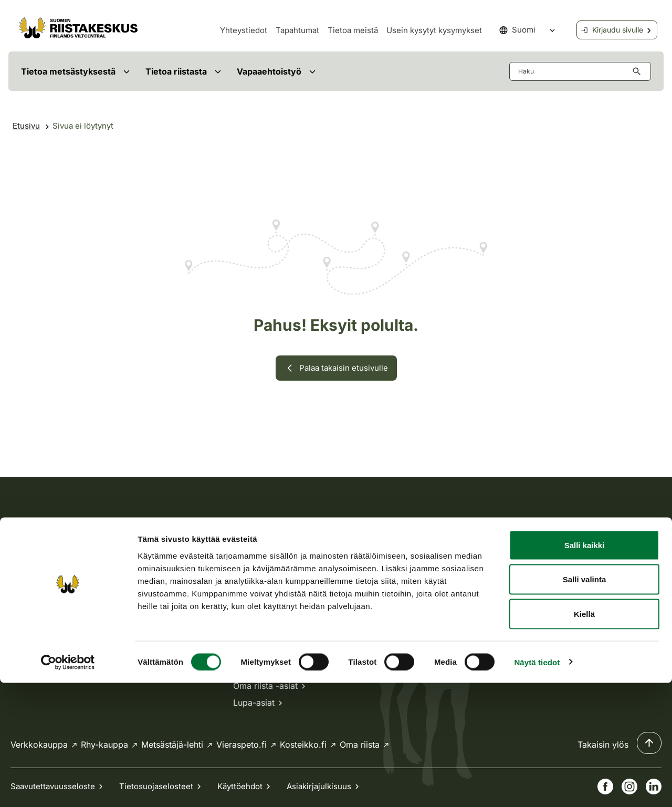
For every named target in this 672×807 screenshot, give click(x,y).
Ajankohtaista (482, 557)
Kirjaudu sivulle (612, 30)
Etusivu (26, 126)
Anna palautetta (486, 624)
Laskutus (473, 607)
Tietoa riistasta (176, 71)
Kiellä (584, 738)
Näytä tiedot (537, 786)
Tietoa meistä (353, 30)
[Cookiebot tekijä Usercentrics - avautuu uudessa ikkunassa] (68, 787)
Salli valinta (585, 704)
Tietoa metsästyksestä (68, 71)
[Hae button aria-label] (639, 71)
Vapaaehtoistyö (269, 71)
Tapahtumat (297, 30)
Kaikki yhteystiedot (277, 638)
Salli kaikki (585, 669)
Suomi (517, 30)
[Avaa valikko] (126, 71)
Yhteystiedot (244, 30)
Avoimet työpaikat (491, 573)
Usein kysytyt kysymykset (434, 30)
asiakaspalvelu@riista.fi (279, 582)
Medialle (472, 590)
